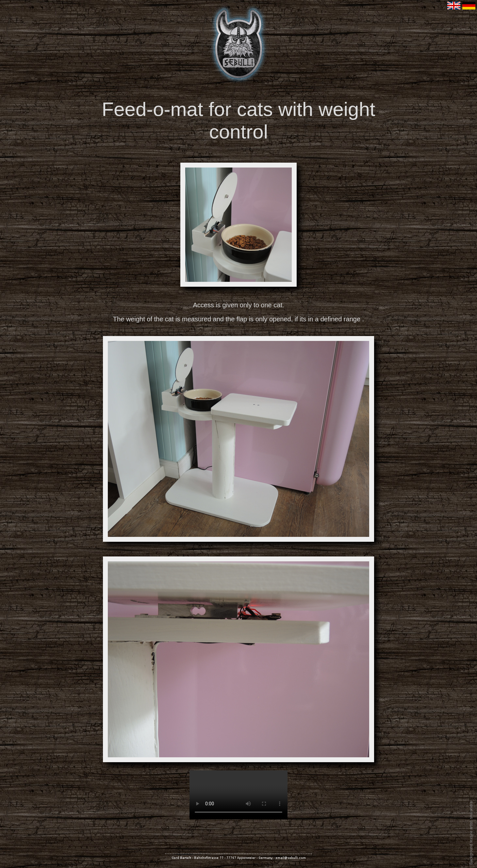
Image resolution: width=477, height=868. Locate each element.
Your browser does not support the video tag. (238, 795)
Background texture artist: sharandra (471, 833)
